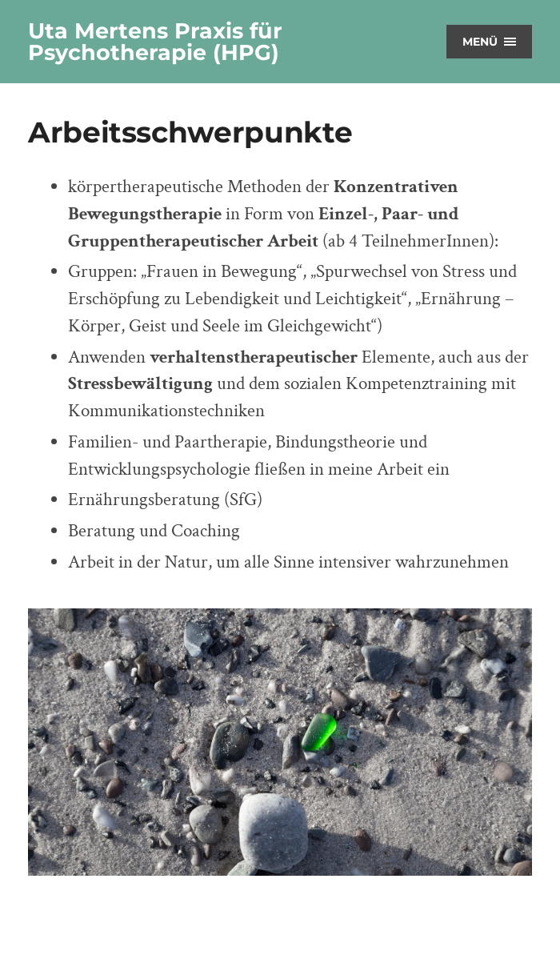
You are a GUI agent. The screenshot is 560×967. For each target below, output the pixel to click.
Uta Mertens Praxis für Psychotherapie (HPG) (155, 42)
